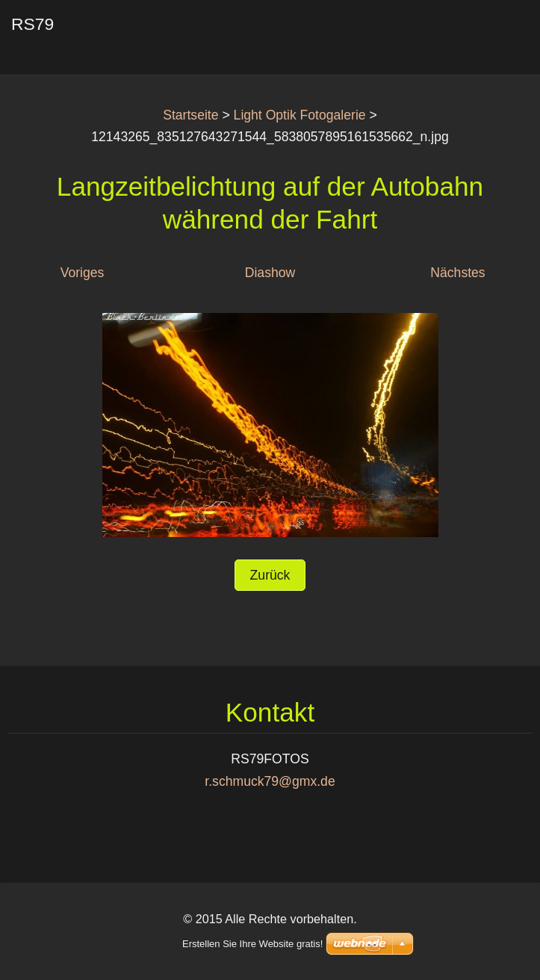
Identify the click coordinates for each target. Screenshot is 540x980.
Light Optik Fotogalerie (300, 115)
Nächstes (457, 273)
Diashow (270, 273)
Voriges (83, 273)
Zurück (270, 575)
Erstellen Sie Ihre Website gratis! (252, 944)
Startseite (190, 115)
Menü (499, 34)
